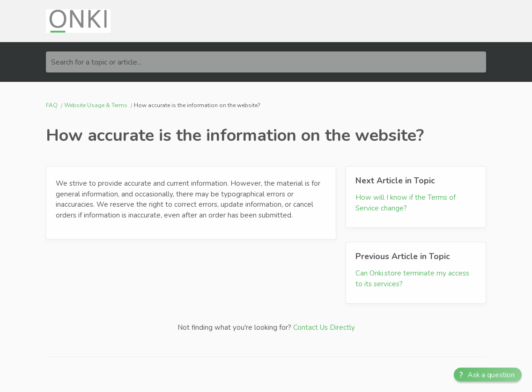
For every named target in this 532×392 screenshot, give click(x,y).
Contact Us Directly (324, 327)
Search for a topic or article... (96, 62)
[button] (488, 375)
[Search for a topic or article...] (266, 62)
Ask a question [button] (491, 375)
